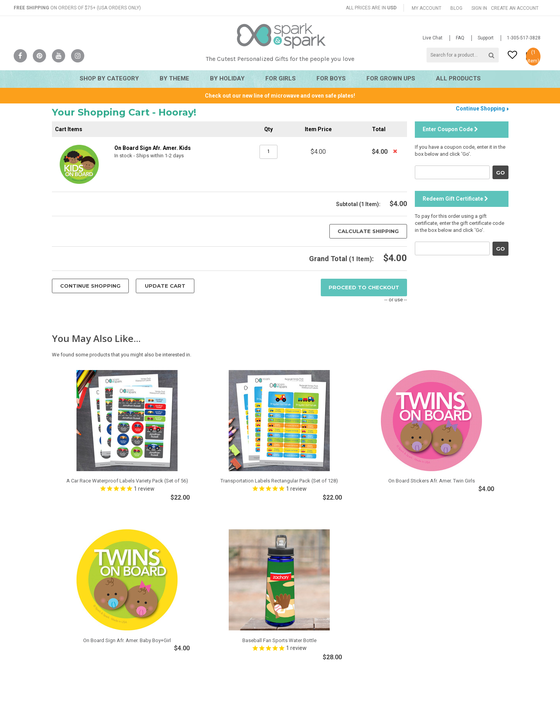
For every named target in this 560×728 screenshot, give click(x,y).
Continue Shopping (480, 109)
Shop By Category (109, 78)
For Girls (281, 78)
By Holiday (227, 78)
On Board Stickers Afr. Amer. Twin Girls (432, 481)
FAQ (460, 38)
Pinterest (39, 56)
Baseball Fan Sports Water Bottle (279, 640)
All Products (458, 78)
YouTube (59, 56)
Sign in (479, 8)
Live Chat (433, 38)
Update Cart (165, 286)
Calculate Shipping (368, 231)
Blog (456, 8)
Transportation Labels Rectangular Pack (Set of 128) (279, 481)
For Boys (331, 78)
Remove (396, 151)
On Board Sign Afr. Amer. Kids (153, 148)
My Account (427, 8)
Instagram (78, 56)
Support (486, 38)
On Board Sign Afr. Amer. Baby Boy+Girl (127, 640)
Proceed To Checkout (364, 287)
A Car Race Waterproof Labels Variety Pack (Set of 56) (127, 481)
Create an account (515, 8)
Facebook (20, 56)
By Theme (174, 78)
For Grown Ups (391, 78)
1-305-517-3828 (524, 38)
